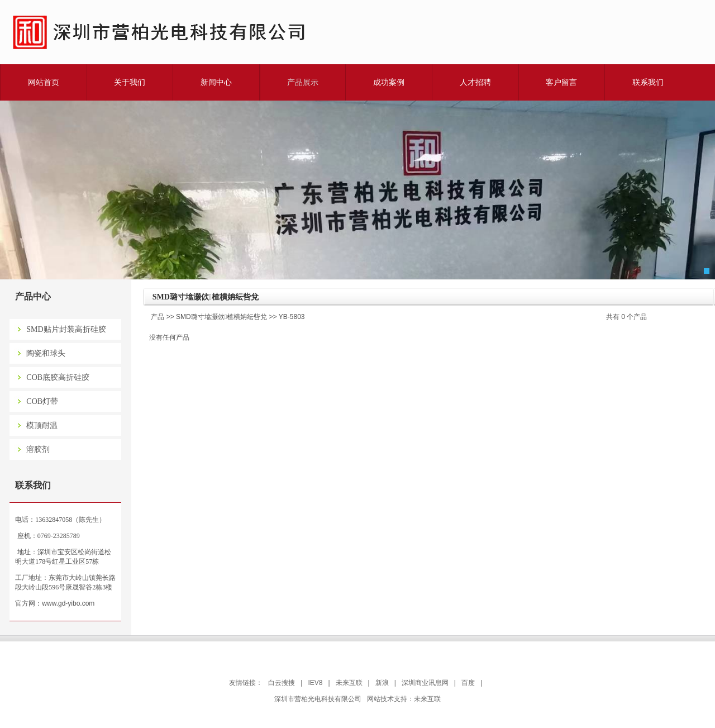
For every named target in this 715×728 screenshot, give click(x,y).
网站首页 (44, 82)
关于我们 (130, 82)
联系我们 (648, 82)
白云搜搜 (282, 683)
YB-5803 (292, 317)
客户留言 (561, 82)
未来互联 (349, 683)
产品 (158, 317)
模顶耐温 (42, 425)
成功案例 (389, 82)
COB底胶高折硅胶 (58, 377)
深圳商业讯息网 (425, 683)
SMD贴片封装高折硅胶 (66, 329)
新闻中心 (216, 82)
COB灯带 (42, 401)
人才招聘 (475, 82)
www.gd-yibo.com (68, 603)
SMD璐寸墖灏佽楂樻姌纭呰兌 (221, 317)
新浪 (382, 683)
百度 (468, 683)
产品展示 (303, 82)
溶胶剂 (38, 449)
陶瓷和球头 (46, 353)
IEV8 (315, 683)
